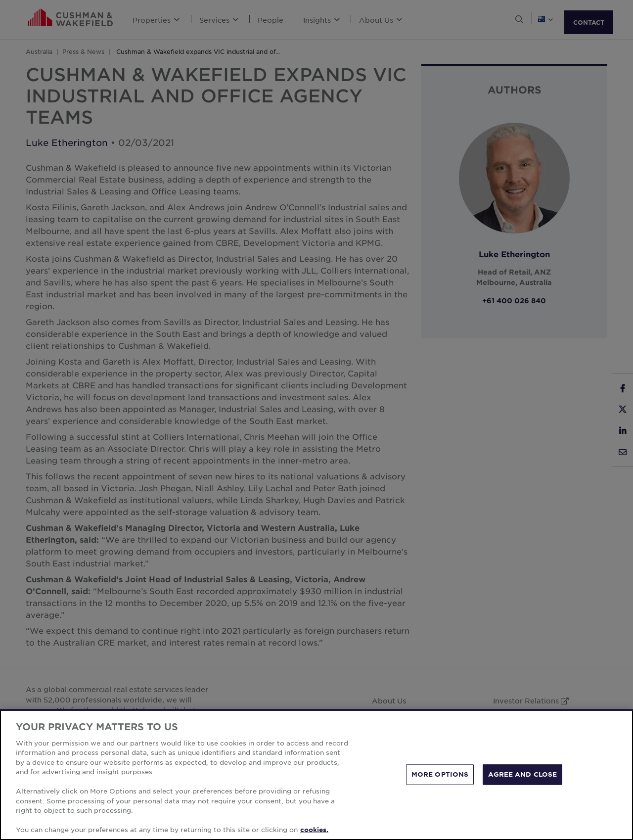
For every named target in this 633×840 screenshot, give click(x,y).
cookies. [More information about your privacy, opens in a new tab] (314, 830)
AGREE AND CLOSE (522, 774)
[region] (316, 774)
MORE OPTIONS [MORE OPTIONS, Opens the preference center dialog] (440, 774)
